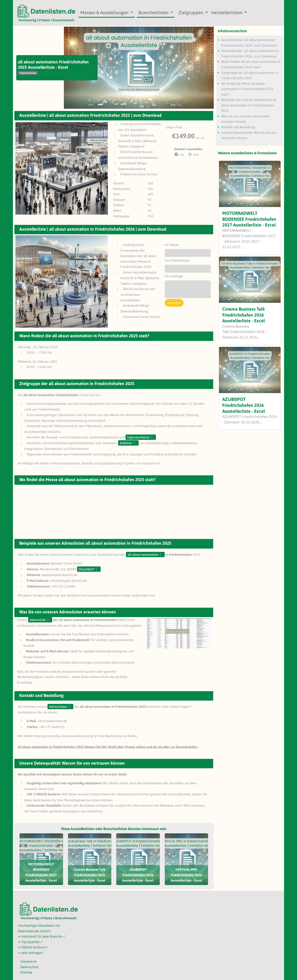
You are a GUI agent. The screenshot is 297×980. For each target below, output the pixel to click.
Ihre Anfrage (174, 276)
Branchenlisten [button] (154, 13)
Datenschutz (29, 967)
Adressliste (38, 620)
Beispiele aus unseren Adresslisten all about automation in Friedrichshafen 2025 (249, 105)
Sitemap (26, 972)
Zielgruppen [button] (191, 13)
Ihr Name (172, 245)
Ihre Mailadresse (177, 260)
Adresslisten (58, 707)
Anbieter (126, 443)
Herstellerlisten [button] (227, 13)
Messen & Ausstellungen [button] (105, 13)
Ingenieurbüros (138, 437)
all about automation (143, 555)
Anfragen (174, 303)
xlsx (196, 154)
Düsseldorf (86, 569)
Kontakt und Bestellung (238, 127)
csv (182, 154)
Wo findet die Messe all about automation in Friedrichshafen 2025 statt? (247, 89)
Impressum (29, 961)
